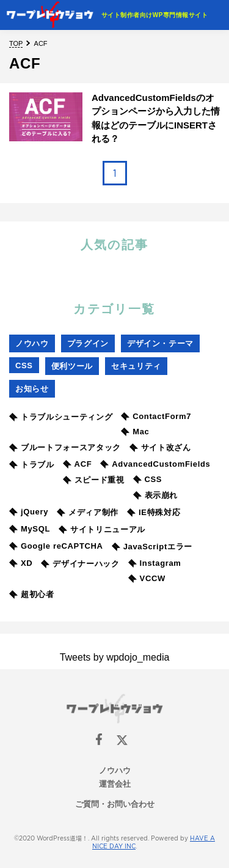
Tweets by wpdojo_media (115, 657)
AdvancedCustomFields (155, 464)
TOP (16, 43)
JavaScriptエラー (152, 547)
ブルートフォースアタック (65, 447)
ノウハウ (32, 343)
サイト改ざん (160, 447)
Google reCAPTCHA (56, 546)
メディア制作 (88, 512)
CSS (24, 365)
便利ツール (72, 366)
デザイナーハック (80, 564)
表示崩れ (156, 495)
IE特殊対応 (154, 512)
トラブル (32, 465)
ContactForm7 (156, 416)
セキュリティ (136, 366)
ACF (78, 464)
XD (21, 563)
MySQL (30, 529)
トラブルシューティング (61, 417)
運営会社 (115, 784)
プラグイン (88, 343)
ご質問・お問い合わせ (115, 804)
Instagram (155, 563)
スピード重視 (94, 480)
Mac (135, 432)
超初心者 (32, 594)
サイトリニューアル (102, 529)
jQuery (29, 512)
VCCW (147, 578)
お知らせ (32, 389)
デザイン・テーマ (160, 343)
